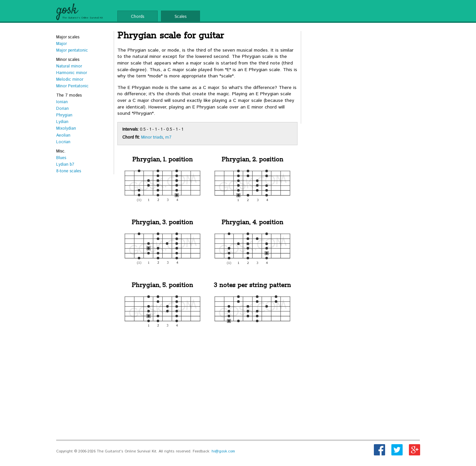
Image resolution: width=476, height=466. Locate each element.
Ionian (62, 102)
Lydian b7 (65, 164)
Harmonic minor (72, 73)
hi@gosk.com (223, 451)
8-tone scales (69, 171)
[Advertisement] (207, 387)
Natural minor (69, 66)
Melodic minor (70, 79)
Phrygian (64, 115)
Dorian (62, 108)
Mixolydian (66, 128)
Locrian (63, 142)
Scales (180, 17)
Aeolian (63, 135)
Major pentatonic (72, 50)
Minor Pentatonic (72, 86)
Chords (138, 17)
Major (61, 44)
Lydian (62, 122)
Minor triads (152, 137)
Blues (61, 158)
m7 (168, 137)
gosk (66, 10)
